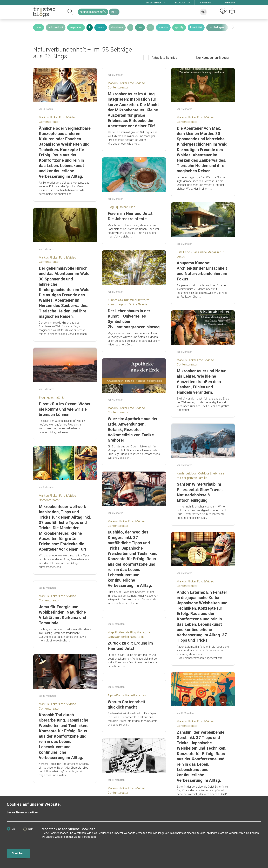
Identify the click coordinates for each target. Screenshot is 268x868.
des (140, 27)
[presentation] (233, 27)
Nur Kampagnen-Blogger (212, 58)
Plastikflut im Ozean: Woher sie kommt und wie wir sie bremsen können (65, 409)
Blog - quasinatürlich (121, 207)
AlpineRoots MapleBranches (127, 695)
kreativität (196, 27)
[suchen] (70, 12)
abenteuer (117, 27)
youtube (163, 27)
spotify (179, 27)
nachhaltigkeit (217, 27)
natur (39, 27)
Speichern (19, 853)
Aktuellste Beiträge (164, 58)
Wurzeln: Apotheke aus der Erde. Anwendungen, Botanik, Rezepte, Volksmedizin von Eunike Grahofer (133, 430)
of (150, 27)
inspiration (76, 27)
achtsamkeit (56, 27)
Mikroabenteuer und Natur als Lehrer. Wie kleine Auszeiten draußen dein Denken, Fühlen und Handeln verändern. (201, 382)
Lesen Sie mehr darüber (22, 812)
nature (101, 27)
